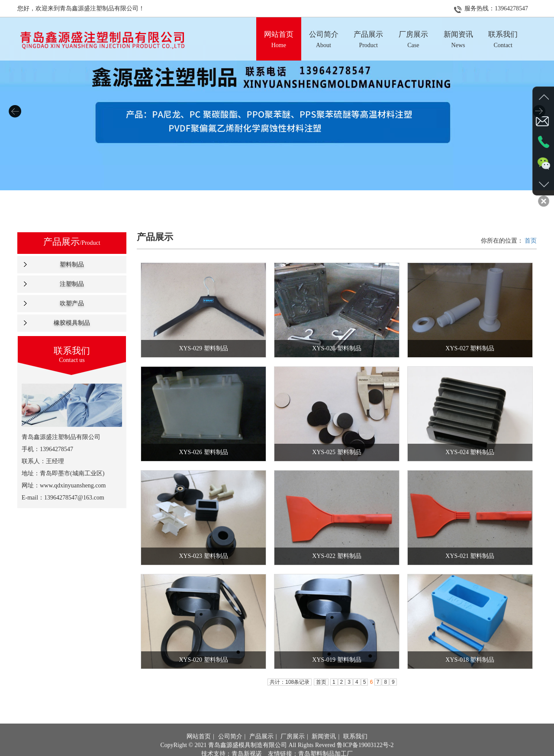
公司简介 (230, 749)
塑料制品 (72, 264)
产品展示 (261, 749)
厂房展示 (293, 749)
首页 (531, 241)
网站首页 (199, 749)
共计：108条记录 (290, 682)
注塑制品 (72, 284)
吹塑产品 (72, 303)
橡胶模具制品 (72, 323)
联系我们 (355, 749)
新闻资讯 (324, 749)
